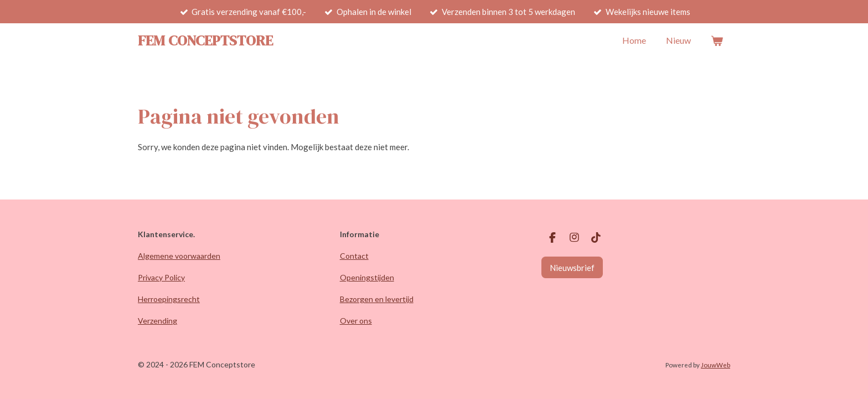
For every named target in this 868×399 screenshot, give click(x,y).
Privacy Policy (161, 277)
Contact (354, 256)
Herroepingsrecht (169, 299)
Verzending (157, 321)
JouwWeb (715, 365)
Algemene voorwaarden (179, 256)
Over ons (356, 321)
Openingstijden (367, 277)
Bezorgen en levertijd (377, 299)
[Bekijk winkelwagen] (717, 40)
